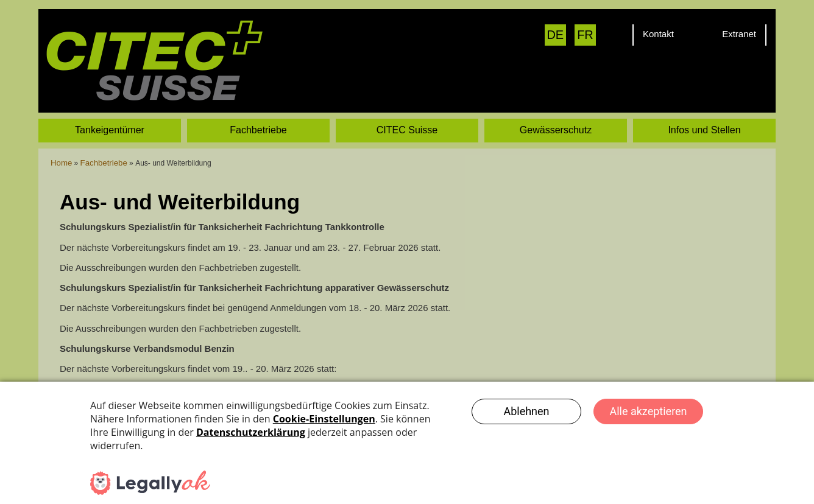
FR (585, 35)
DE (555, 35)
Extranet (739, 34)
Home (60, 134)
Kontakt (658, 34)
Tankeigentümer (110, 101)
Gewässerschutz (556, 101)
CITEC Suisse (407, 101)
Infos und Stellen (704, 101)
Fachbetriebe (258, 101)
